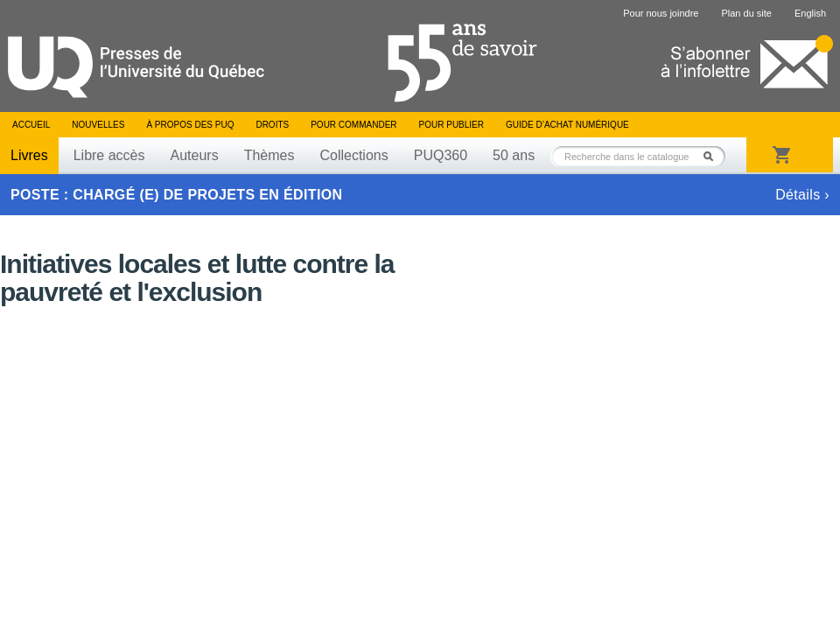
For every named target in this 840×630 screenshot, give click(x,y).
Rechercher (713, 156)
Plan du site (746, 13)
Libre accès (109, 155)
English (810, 13)
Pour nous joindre (661, 13)
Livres (29, 155)
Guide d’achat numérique (567, 125)
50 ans (514, 155)
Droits (272, 125)
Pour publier (451, 125)
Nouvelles (98, 125)
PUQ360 (441, 155)
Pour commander (353, 125)
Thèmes (269, 155)
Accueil (31, 125)
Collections (353, 155)
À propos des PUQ (190, 125)
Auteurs (195, 155)
